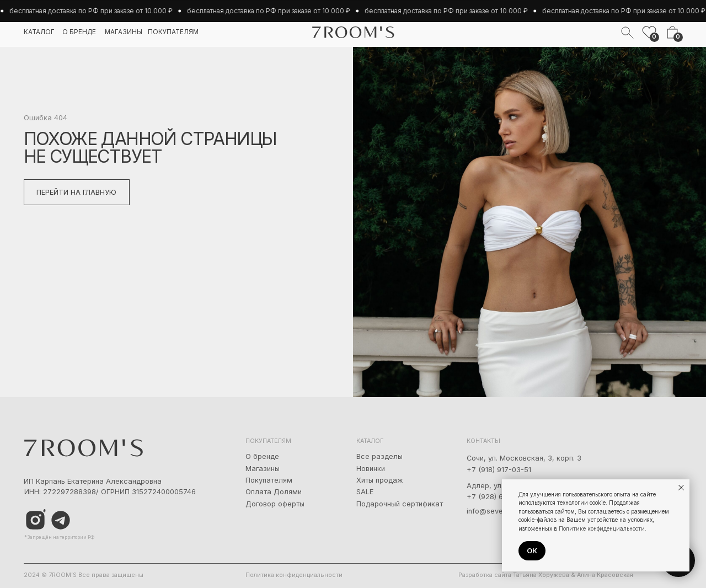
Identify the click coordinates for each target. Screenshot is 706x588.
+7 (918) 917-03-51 (499, 470)
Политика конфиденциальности (294, 575)
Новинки (371, 469)
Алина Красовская (605, 575)
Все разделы (379, 456)
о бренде (79, 32)
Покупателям (269, 480)
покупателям (173, 32)
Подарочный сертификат (400, 504)
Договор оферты (275, 504)
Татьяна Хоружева (541, 575)
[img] (61, 520)
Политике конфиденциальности (602, 528)
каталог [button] (39, 32)
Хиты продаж (380, 480)
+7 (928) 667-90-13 (501, 497)
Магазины (263, 469)
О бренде (262, 456)
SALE (365, 492)
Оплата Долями (274, 492)
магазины (124, 32)
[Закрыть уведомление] (681, 488)
